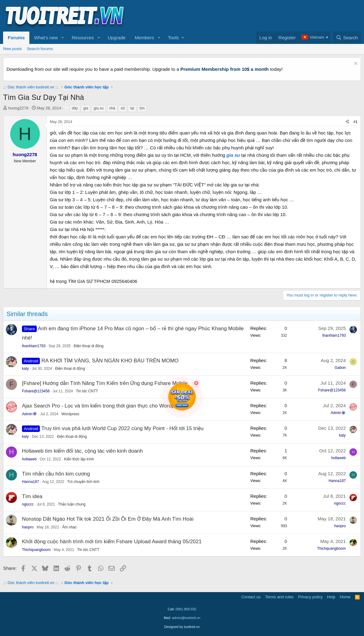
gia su (99, 108)
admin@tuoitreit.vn (186, 618)
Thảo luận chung (72, 504)
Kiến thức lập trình (79, 459)
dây (75, 108)
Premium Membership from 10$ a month (225, 69)
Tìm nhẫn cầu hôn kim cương (56, 474)
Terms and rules (279, 597)
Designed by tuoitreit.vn (182, 627)
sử (123, 108)
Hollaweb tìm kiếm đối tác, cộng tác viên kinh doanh (82, 451)
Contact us (251, 597)
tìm (142, 108)
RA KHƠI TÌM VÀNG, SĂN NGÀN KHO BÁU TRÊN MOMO (110, 361)
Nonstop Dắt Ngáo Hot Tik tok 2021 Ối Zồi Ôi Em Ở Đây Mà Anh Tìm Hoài (108, 519)
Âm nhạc (69, 527)
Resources (83, 38)
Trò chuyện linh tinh (83, 482)
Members (144, 38)
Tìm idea (32, 496)
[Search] (347, 38)
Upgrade (117, 38)
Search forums (40, 49)
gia (86, 108)
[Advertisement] (248, 16)
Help (331, 597)
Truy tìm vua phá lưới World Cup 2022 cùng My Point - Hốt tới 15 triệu (123, 428)
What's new (46, 38)
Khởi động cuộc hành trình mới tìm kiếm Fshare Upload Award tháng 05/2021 (112, 542)
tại (132, 108)
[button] (63, 38)
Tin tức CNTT (87, 391)
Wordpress (70, 414)
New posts (13, 49)
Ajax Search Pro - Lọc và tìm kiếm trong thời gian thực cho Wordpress (103, 406)
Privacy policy (310, 597)
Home (345, 597)
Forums (16, 38)
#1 (356, 122)
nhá (112, 108)
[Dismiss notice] (355, 64)
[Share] (347, 122)
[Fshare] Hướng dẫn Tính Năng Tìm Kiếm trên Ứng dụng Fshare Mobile (105, 383)
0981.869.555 (186, 609)
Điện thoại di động (89, 346)
